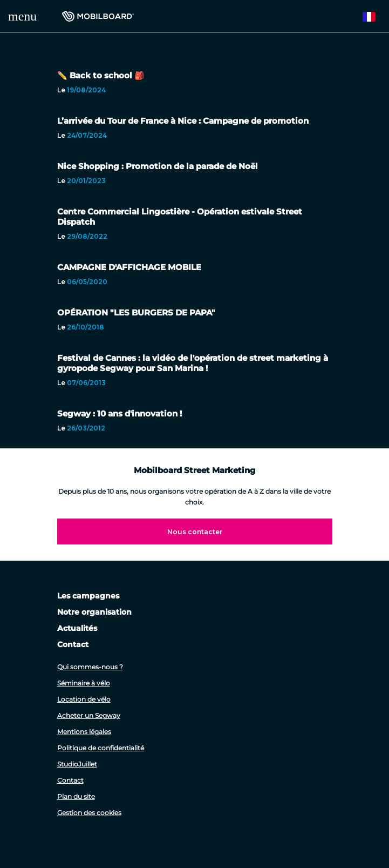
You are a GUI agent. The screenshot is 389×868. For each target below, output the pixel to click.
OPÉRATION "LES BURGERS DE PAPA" (136, 312)
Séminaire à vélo (84, 683)
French (374, 17)
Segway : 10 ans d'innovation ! (120, 413)
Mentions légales (84, 732)
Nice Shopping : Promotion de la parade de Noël (158, 166)
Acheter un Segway (89, 715)
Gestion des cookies (89, 813)
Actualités (77, 628)
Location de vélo (84, 699)
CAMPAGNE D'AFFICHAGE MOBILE (129, 267)
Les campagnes (88, 596)
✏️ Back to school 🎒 (101, 75)
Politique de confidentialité (101, 748)
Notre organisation (94, 612)
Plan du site (76, 796)
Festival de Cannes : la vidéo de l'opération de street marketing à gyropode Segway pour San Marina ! (193, 363)
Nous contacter (195, 532)
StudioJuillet (77, 764)
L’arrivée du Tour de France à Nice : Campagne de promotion (183, 121)
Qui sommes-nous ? (90, 667)
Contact (73, 644)
